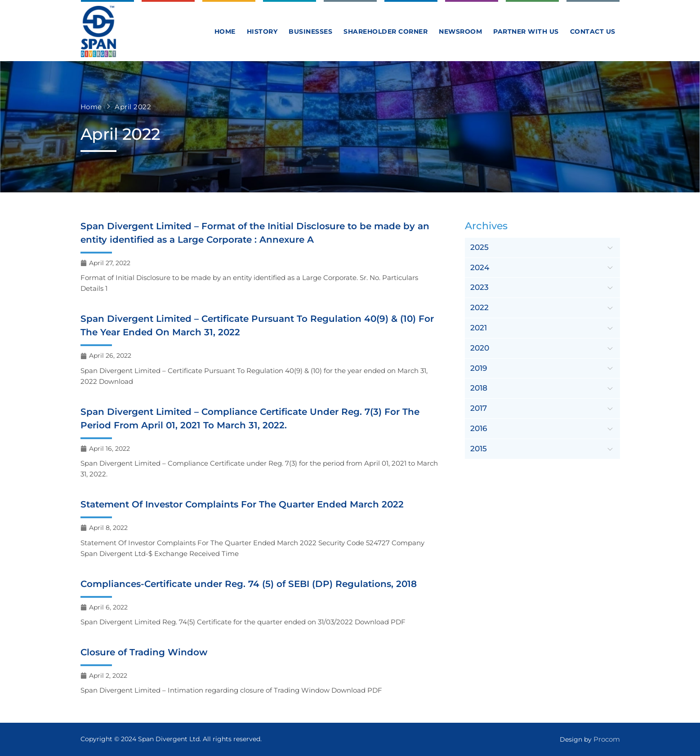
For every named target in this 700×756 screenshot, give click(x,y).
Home (225, 31)
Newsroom (460, 31)
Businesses (310, 31)
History (262, 31)
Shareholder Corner (386, 31)
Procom (607, 739)
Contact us (593, 31)
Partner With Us (526, 31)
